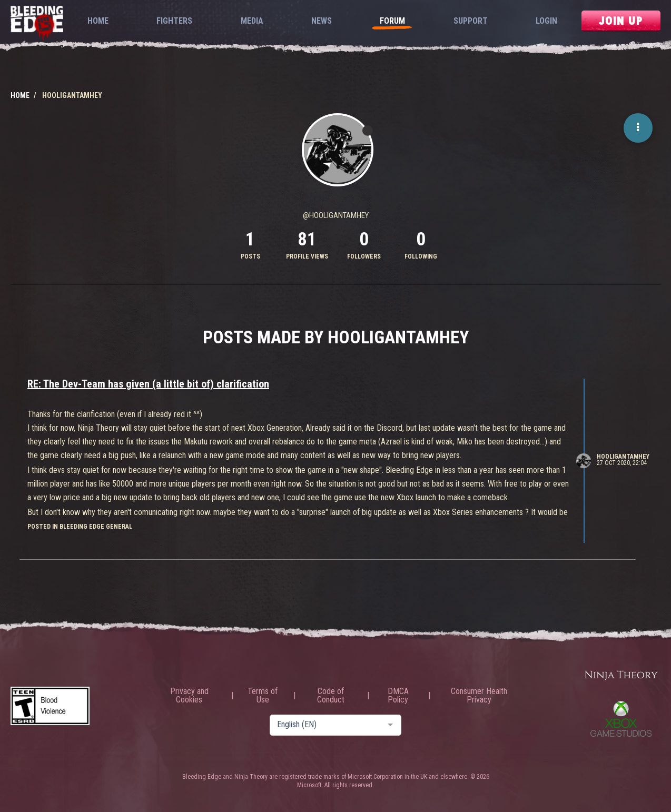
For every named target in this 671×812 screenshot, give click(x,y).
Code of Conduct (331, 696)
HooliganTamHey (623, 457)
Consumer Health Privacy (479, 696)
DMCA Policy (398, 696)
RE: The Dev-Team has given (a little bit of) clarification (148, 384)
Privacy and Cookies (189, 696)
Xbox (621, 719)
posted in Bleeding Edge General (80, 527)
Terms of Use (263, 696)
